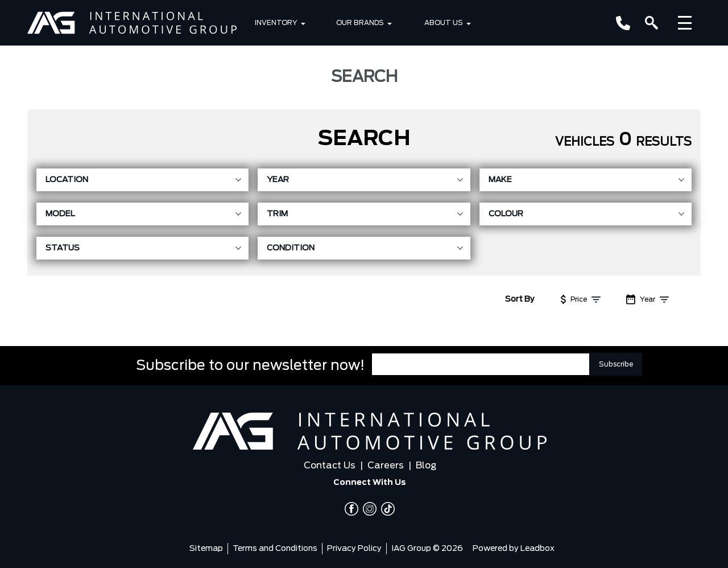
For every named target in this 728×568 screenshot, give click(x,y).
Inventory (276, 23)
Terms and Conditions (275, 549)
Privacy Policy (354, 549)
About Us (444, 23)
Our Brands (360, 23)
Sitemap (206, 549)
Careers (386, 466)
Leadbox (537, 549)
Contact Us (330, 466)
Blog (426, 466)
